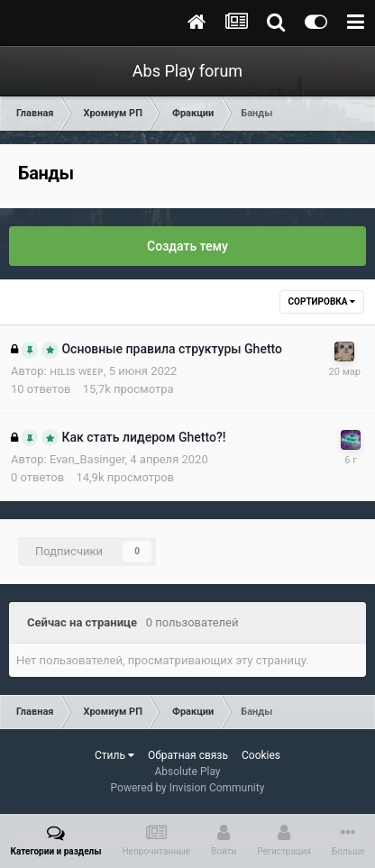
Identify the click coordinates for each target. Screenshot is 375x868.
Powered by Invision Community (188, 788)
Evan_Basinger (87, 459)
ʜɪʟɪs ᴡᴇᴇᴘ (77, 371)
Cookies (261, 755)
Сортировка (322, 302)
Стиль (114, 755)
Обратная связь (188, 755)
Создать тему (187, 246)
